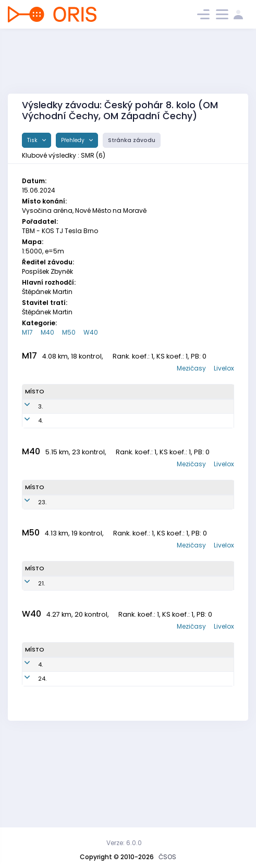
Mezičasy (191, 368)
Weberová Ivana (67, 761)
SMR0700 (101, 419)
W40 (91, 332)
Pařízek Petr (61, 639)
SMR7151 (100, 737)
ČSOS (167, 857)
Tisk (33, 140)
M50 (69, 332)
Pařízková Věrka (66, 738)
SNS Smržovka (166, 419)
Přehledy (74, 140)
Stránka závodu (132, 140)
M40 (47, 332)
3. (40, 419)
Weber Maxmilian (65, 419)
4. (40, 442)
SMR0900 (101, 442)
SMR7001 (96, 639)
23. (42, 541)
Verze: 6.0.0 (124, 843)
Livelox (224, 368)
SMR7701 (98, 541)
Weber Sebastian (65, 442)
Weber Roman (63, 541)
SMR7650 (102, 760)
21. (41, 639)
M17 (27, 332)
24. (42, 760)
